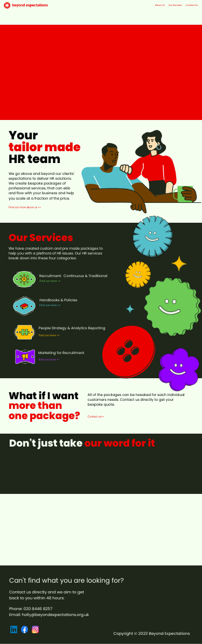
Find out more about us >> (25, 208)
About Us (160, 6)
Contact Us (192, 6)
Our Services (175, 6)
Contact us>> (96, 417)
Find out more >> (50, 281)
